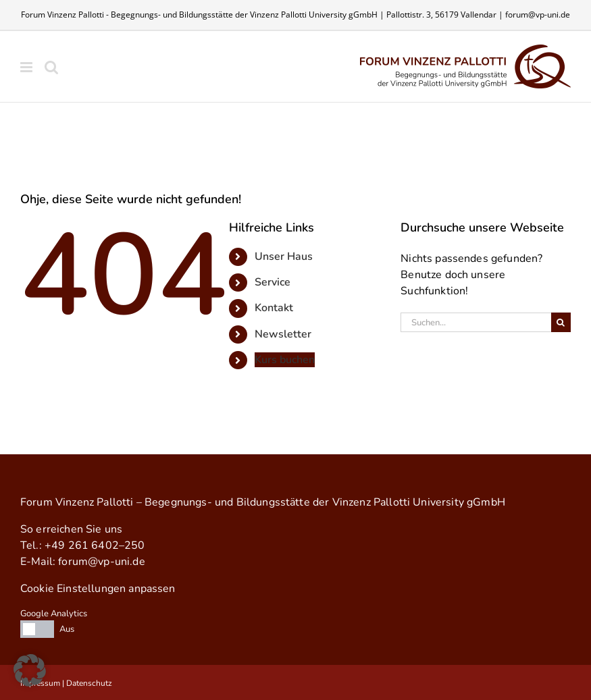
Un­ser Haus (284, 257)
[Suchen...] (476, 322)
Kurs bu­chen (285, 360)
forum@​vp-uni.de (101, 562)
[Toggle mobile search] (51, 67)
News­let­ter (283, 334)
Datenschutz (89, 683)
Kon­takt (274, 308)
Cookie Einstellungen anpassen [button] (98, 589)
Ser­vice (273, 282)
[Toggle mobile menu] (27, 67)
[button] (30, 670)
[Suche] (561, 322)
